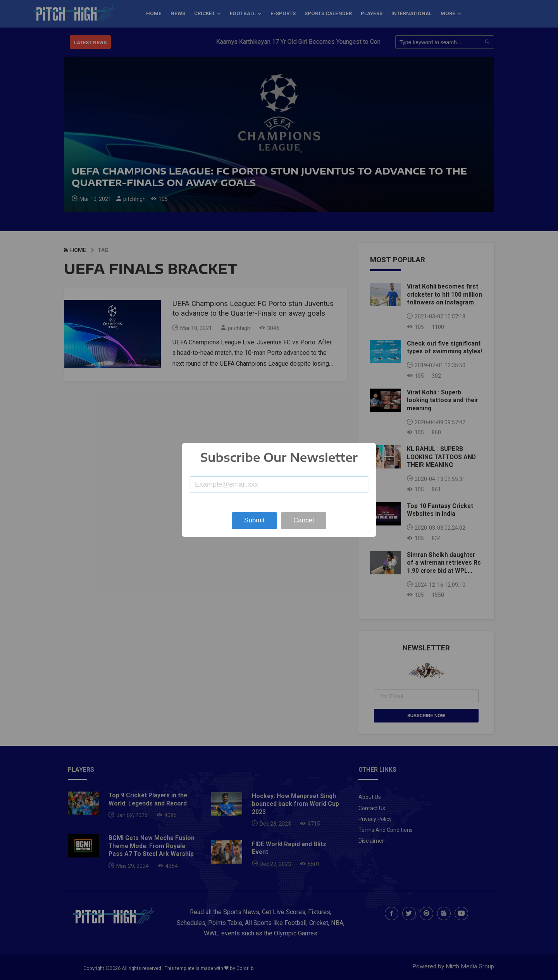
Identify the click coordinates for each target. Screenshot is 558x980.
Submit (254, 520)
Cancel (304, 520)
